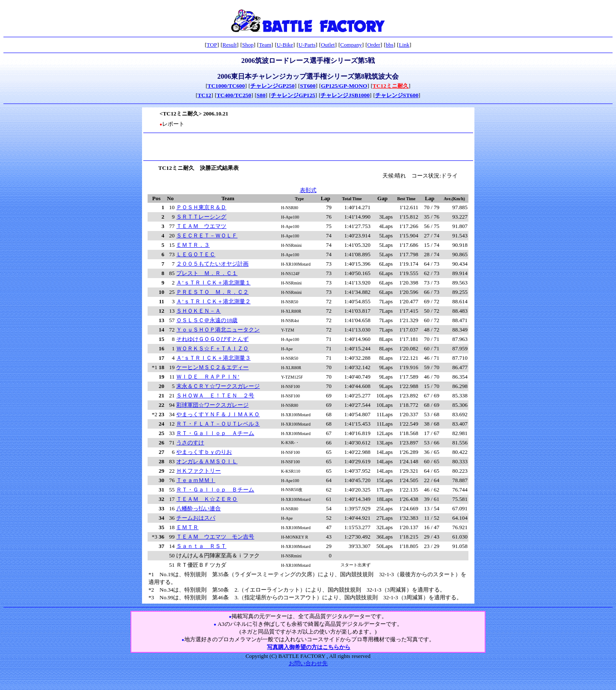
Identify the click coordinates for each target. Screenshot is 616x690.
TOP (212, 45)
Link (404, 45)
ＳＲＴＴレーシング (201, 217)
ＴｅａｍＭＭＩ (196, 480)
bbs (390, 45)
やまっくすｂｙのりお (204, 452)
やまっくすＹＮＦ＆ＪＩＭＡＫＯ (218, 414)
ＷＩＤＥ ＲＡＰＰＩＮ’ (208, 377)
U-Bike (285, 45)
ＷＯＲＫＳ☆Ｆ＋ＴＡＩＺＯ (212, 348)
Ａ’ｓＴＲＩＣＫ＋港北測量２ (213, 301)
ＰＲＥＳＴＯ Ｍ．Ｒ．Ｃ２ (212, 292)
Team (265, 45)
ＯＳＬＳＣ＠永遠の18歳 (207, 320)
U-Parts (307, 45)
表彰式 (308, 190)
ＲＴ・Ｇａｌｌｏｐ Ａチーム (215, 433)
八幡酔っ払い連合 (198, 508)
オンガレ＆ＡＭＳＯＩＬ (207, 461)
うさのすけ (190, 443)
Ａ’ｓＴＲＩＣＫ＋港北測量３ (213, 358)
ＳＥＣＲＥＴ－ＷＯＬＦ (207, 235)
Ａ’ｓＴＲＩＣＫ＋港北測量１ (213, 283)
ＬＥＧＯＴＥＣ (196, 254)
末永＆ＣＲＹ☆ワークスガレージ (218, 386)
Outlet (328, 45)
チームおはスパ (196, 518)
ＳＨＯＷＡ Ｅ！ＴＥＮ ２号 (215, 395)
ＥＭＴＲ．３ (193, 245)
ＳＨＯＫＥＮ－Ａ (198, 311)
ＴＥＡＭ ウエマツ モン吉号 (215, 537)
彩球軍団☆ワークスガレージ (212, 405)
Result (230, 45)
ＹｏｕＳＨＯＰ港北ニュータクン (218, 330)
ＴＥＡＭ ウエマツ (201, 226)
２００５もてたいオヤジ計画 (212, 264)
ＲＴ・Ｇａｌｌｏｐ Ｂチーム (215, 490)
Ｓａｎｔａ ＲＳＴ (201, 546)
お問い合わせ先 (308, 663)
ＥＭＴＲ (187, 527)
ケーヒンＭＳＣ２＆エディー (212, 367)
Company (351, 45)
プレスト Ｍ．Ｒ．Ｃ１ (207, 273)
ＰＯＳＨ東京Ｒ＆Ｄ (201, 207)
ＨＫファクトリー (198, 471)
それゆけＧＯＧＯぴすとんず (212, 339)
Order (374, 45)
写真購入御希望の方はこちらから (309, 647)
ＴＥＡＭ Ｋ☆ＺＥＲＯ (207, 499)
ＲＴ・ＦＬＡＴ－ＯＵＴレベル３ (218, 424)
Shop (248, 45)
